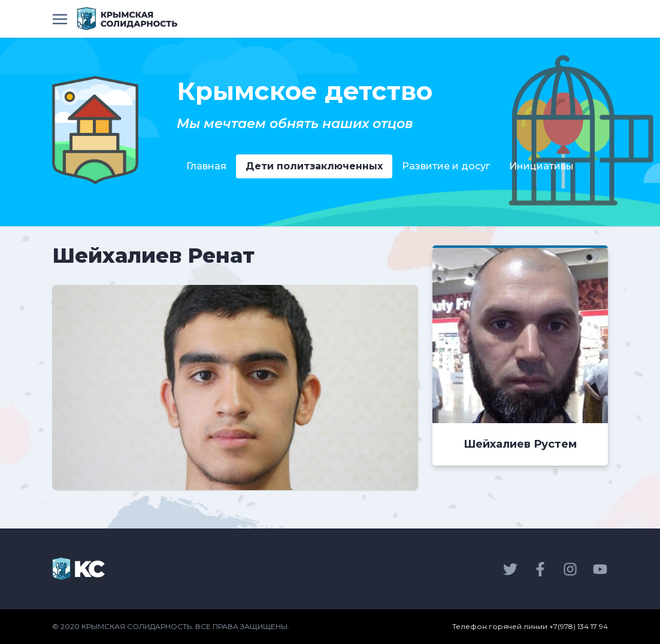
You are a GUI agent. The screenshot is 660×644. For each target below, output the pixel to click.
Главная (206, 166)
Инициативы (541, 166)
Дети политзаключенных (314, 166)
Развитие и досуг (446, 166)
